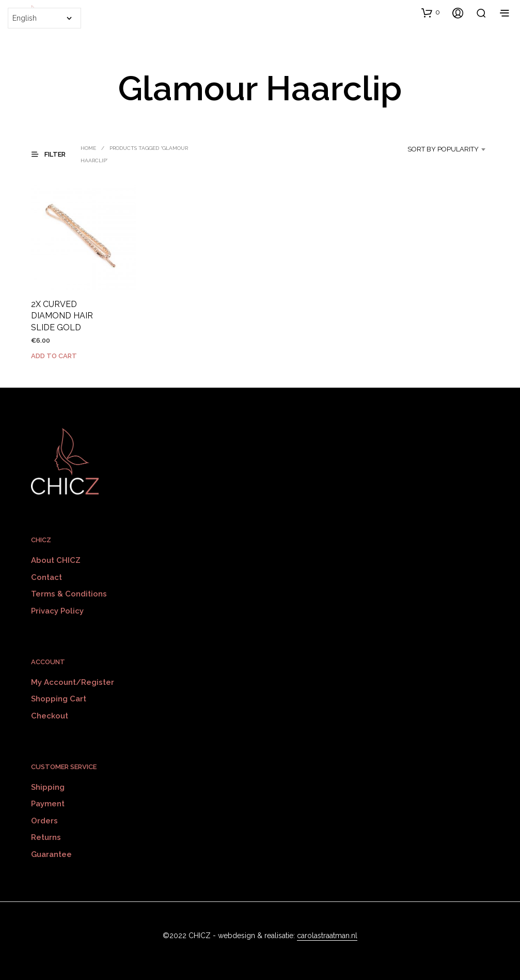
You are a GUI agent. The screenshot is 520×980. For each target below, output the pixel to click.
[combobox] (438, 149)
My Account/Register (73, 682)
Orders (44, 821)
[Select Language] (44, 18)
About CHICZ (56, 560)
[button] (431, 12)
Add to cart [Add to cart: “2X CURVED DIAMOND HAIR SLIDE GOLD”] (54, 356)
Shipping (48, 787)
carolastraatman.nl (327, 936)
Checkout (50, 716)
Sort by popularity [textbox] (443, 149)
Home (88, 148)
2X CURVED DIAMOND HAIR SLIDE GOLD (62, 316)
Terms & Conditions (69, 594)
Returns (46, 837)
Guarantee (51, 854)
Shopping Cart (59, 699)
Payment (48, 804)
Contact (46, 577)
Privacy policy (57, 611)
